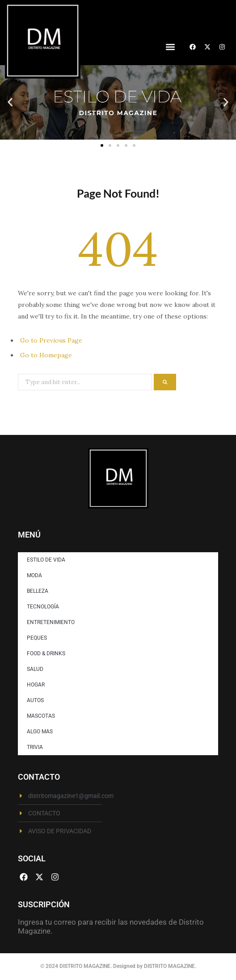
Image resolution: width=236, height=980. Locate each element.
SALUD (35, 669)
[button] (170, 47)
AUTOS (35, 700)
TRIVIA (35, 747)
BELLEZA (38, 591)
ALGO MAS (40, 732)
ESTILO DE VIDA (46, 560)
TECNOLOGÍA (43, 607)
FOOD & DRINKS (46, 653)
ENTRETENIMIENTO (51, 622)
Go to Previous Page (51, 340)
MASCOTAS (41, 716)
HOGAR (36, 685)
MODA (34, 575)
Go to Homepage (46, 355)
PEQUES (37, 638)
